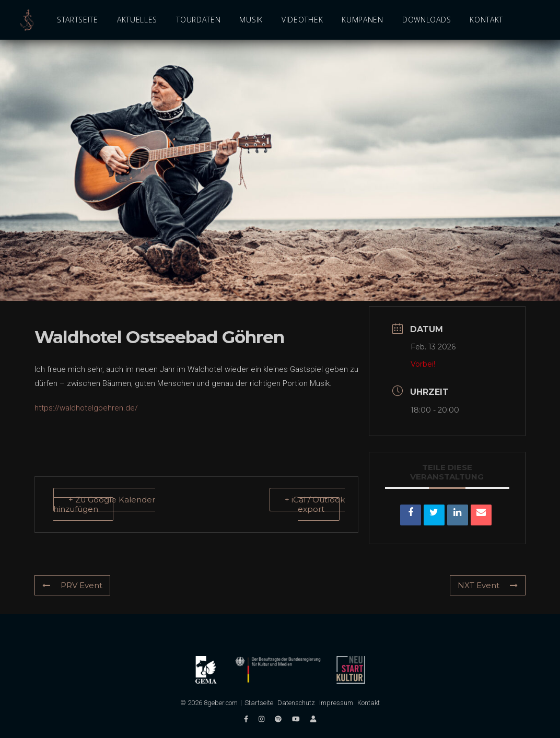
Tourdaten (198, 20)
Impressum (336, 703)
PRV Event (72, 585)
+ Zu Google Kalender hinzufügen (104, 504)
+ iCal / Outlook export (315, 504)
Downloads (427, 20)
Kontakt (486, 20)
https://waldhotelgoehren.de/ (86, 408)
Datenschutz (296, 703)
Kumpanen (363, 20)
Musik (251, 20)
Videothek (302, 20)
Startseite (78, 20)
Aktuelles (137, 20)
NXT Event (488, 585)
